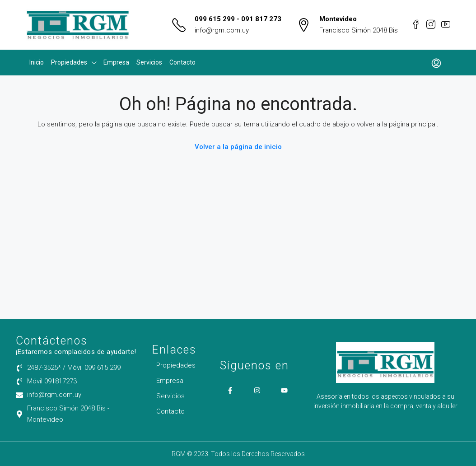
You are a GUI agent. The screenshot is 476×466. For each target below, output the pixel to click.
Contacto (182, 62)
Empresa (116, 62)
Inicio (37, 62)
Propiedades (69, 62)
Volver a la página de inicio (238, 147)
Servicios (149, 62)
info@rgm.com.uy (222, 30)
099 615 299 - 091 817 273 (238, 19)
